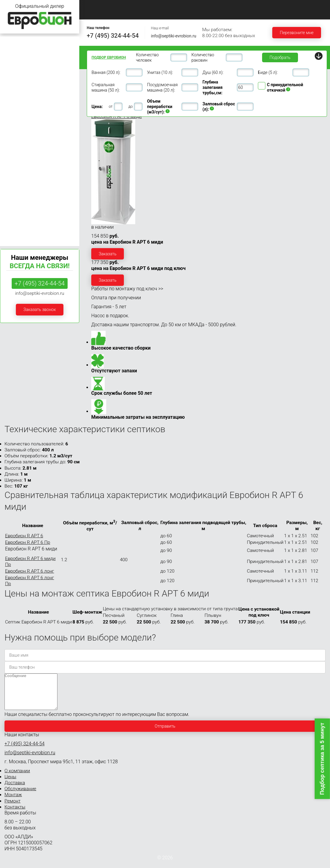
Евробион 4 (14, 76)
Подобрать (280, 57)
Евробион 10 (15, 122)
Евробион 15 (15, 144)
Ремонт (96, 13)
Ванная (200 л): (106, 72)
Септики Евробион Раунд (27, 223)
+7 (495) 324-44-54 (113, 36)
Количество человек (147, 57)
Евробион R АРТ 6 (24, 536)
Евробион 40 (15, 178)
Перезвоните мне (297, 33)
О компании (132, 6)
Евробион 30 (15, 167)
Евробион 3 (14, 65)
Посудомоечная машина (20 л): (162, 87)
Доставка (200, 6)
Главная (96, 6)
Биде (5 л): (268, 72)
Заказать (108, 254)
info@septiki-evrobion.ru (174, 36)
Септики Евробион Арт (25, 235)
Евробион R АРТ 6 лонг (30, 571)
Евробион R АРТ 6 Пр (28, 542)
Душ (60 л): (213, 72)
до (130, 106)
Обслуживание (240, 6)
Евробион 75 (15, 201)
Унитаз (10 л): (160, 72)
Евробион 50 (15, 189)
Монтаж (279, 6)
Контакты (130, 13)
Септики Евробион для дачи (30, 42)
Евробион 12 (15, 133)
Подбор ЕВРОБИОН (109, 57)
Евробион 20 (15, 155)
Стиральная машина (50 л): (106, 87)
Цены (167, 6)
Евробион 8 (14, 110)
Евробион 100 (16, 212)
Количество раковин (203, 57)
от (111, 106)
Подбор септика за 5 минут (322, 759)
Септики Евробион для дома (31, 54)
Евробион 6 (14, 99)
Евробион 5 (14, 88)
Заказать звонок (39, 309)
